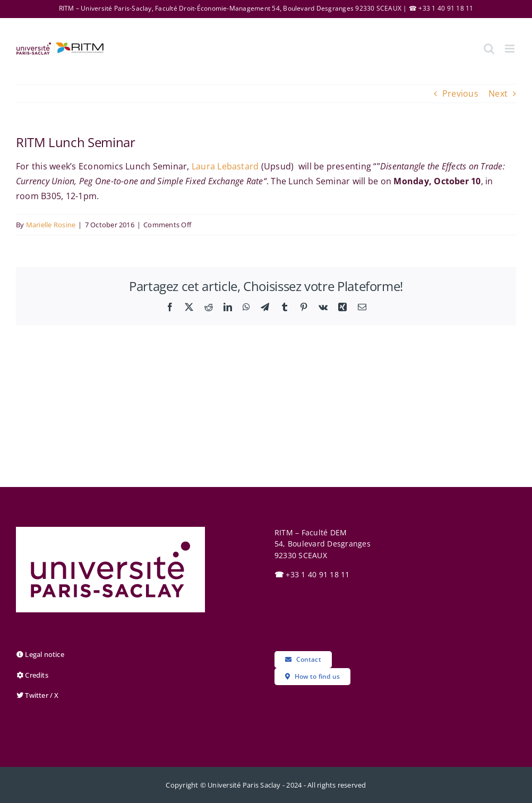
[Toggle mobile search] (489, 49)
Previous (460, 93)
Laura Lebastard (225, 166)
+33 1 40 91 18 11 (312, 574)
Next (498, 93)
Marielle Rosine (51, 225)
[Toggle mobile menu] (510, 49)
